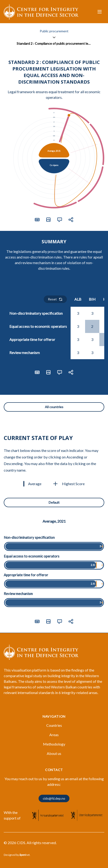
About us (54, 753)
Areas (54, 735)
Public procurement (54, 31)
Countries (54, 725)
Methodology (54, 744)
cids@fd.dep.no (54, 798)
